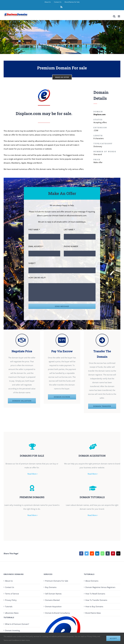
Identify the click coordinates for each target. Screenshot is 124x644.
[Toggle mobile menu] (119, 16)
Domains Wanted (52, 598)
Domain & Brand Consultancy (58, 611)
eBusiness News (12, 611)
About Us (9, 579)
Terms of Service (12, 592)
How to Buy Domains (94, 605)
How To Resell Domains (95, 592)
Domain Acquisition (53, 605)
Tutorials (9, 605)
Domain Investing (12, 629)
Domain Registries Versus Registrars (100, 585)
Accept (113, 638)
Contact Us (10, 585)
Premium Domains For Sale (57, 579)
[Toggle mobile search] (114, 16)
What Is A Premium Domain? (17, 622)
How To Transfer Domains (96, 598)
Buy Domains (51, 585)
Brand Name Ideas (93, 611)
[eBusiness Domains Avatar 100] (44, 90)
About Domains (92, 579)
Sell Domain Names (53, 592)
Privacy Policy (11, 598)
